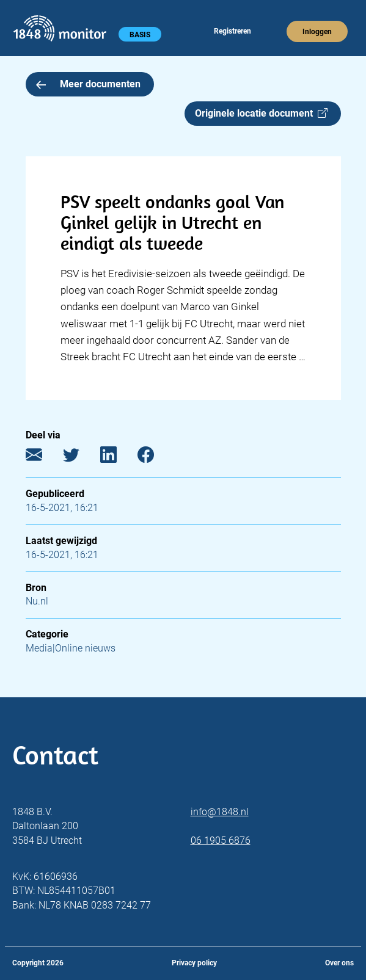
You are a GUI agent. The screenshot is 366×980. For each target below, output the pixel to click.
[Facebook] (155, 458)
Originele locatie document (261, 113)
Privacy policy (194, 963)
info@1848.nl (220, 812)
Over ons (339, 963)
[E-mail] (43, 458)
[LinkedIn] (118, 458)
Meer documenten (89, 84)
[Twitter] (80, 458)
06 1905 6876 (221, 840)
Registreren (232, 31)
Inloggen (317, 32)
